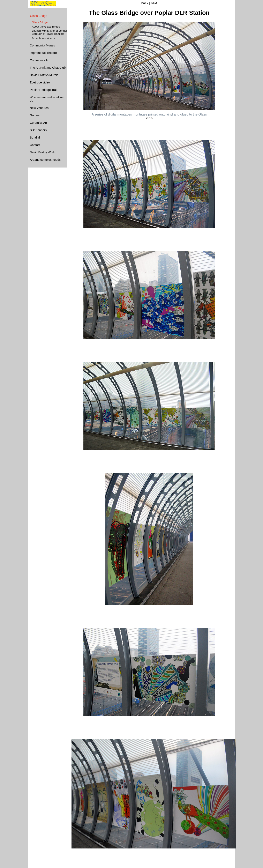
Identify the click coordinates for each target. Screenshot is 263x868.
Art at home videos (43, 38)
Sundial (35, 138)
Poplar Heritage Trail (44, 90)
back (145, 3)
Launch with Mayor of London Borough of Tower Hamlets (50, 32)
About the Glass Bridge (46, 27)
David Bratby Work (42, 152)
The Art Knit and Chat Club (48, 68)
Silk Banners (38, 130)
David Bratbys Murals (44, 75)
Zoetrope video (40, 82)
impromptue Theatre (43, 53)
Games (35, 115)
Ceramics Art (38, 123)
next (154, 3)
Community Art (40, 60)
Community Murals (42, 45)
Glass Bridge (39, 16)
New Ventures (39, 108)
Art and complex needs (45, 160)
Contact (35, 145)
